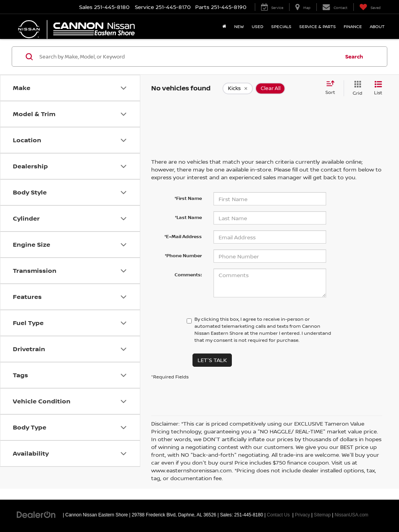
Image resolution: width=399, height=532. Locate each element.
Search (354, 57)
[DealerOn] (36, 514)
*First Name (188, 198)
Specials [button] (281, 26)
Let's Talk (212, 360)
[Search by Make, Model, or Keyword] (188, 57)
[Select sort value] (333, 88)
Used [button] (258, 26)
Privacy (303, 515)
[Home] (224, 27)
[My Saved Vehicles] (370, 7)
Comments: (188, 275)
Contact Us (278, 515)
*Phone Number (183, 255)
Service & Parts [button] (318, 26)
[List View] (378, 88)
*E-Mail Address (183, 236)
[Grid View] (356, 88)
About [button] (377, 26)
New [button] (239, 26)
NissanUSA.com (352, 515)
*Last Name (188, 217)
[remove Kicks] (238, 88)
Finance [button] (353, 26)
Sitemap (322, 515)
